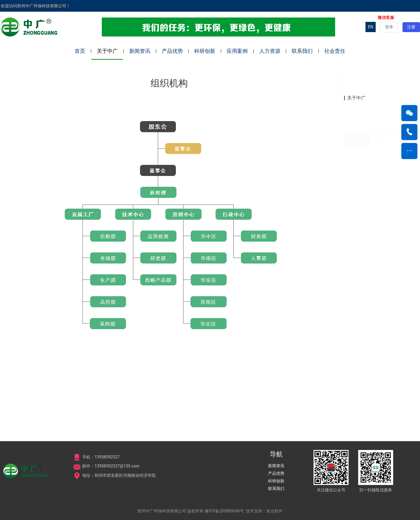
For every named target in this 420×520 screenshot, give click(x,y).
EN (371, 27)
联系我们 (302, 51)
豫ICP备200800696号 (224, 511)
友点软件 (274, 511)
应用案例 (237, 51)
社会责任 (335, 51)
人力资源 (270, 51)
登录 (389, 27)
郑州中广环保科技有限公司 (162, 511)
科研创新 (205, 51)
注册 (411, 27)
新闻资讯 (140, 51)
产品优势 (172, 51)
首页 (80, 51)
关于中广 (107, 51)
